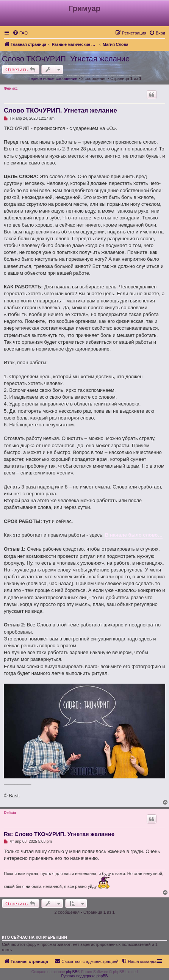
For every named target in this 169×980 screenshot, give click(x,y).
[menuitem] (20, 33)
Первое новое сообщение (53, 78)
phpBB (72, 972)
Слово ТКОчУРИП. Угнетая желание (66, 59)
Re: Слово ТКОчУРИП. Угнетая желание (59, 834)
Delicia (10, 813)
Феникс (11, 88)
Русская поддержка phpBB (84, 976)
